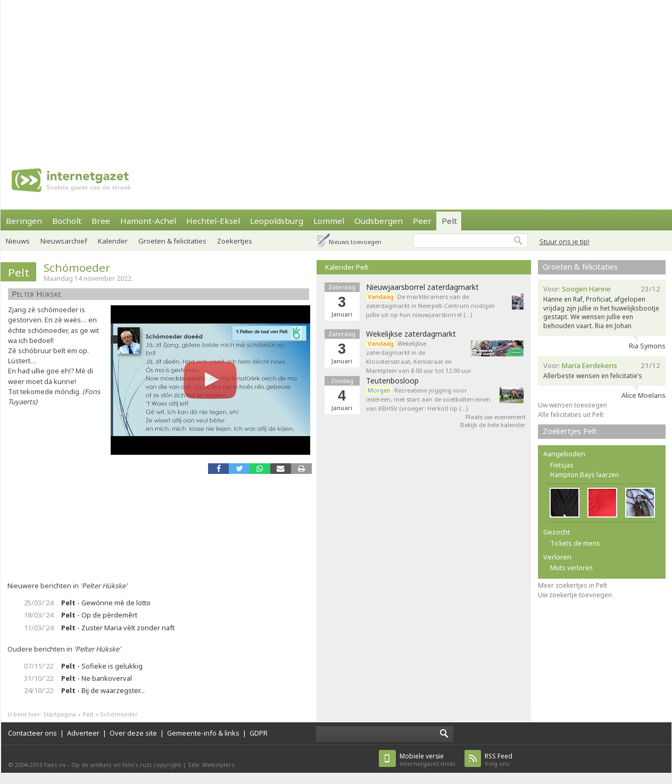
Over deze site (133, 733)
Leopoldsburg (277, 221)
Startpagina (60, 714)
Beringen (24, 221)
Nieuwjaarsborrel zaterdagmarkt (422, 287)
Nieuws (18, 241)
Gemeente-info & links (203, 733)
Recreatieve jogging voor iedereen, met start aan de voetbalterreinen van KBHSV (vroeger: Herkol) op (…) (428, 399)
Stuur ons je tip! (565, 241)
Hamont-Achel (148, 221)
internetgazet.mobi (428, 760)
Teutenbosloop (392, 381)
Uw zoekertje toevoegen (575, 595)
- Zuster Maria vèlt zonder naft (118, 628)
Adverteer (83, 733)
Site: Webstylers (211, 765)
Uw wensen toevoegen (573, 405)
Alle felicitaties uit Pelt (571, 415)
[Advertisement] (312, 74)
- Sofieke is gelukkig (102, 666)
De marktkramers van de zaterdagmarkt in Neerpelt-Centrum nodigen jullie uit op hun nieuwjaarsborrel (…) (430, 306)
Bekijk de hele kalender (493, 425)
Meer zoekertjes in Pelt (573, 585)
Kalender (113, 241)
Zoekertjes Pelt (570, 431)
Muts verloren (571, 568)
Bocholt (67, 221)
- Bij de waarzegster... (103, 690)
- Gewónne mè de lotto (106, 603)
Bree (101, 221)
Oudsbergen (379, 221)
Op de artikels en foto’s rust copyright (126, 765)
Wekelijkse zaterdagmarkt (411, 334)
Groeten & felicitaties (172, 241)
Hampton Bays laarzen (584, 475)
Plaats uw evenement (496, 417)
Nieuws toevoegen (355, 242)
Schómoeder (77, 268)
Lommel (329, 221)
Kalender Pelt (347, 267)
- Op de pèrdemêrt (99, 615)
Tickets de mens (575, 543)
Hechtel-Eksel (213, 221)
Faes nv (55, 765)
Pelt (449, 221)
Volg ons (499, 760)
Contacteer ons (32, 733)
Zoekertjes (235, 241)
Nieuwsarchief (64, 241)
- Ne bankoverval (97, 678)
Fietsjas (562, 465)
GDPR (259, 733)
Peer (422, 221)
